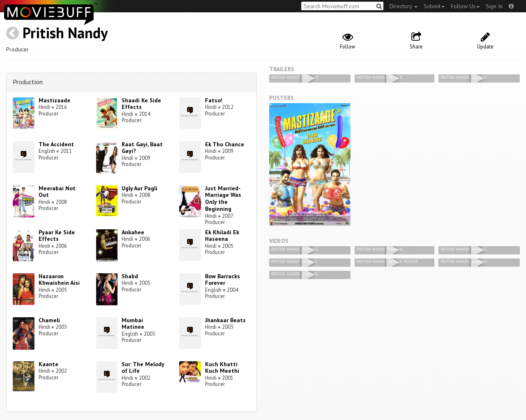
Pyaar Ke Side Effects (57, 236)
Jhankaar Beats (225, 320)
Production (28, 82)
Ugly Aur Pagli (140, 188)
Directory (404, 6)
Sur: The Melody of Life (143, 368)
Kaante (48, 364)
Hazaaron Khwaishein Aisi (59, 280)
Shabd (130, 276)
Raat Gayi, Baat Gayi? (142, 148)
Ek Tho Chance (225, 144)
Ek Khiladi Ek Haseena (222, 236)
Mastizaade (54, 100)
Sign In (494, 6)
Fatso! (214, 100)
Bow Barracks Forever (223, 280)
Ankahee (133, 232)
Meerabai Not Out (57, 192)
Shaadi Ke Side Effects (141, 104)
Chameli (49, 320)
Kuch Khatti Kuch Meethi (222, 368)
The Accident (56, 144)
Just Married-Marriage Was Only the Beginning (223, 198)
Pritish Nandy (65, 33)
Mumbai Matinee (133, 324)
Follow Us (465, 6)
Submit (434, 6)
